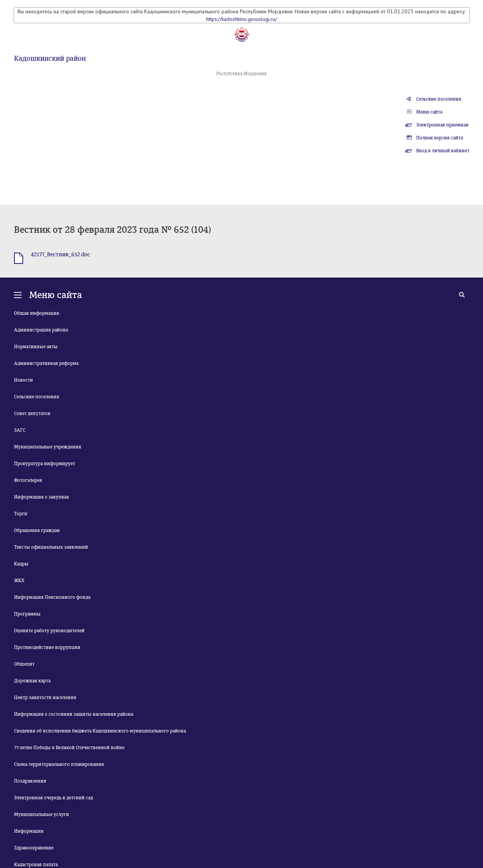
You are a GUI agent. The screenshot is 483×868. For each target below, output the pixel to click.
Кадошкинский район (50, 58)
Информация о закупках (42, 497)
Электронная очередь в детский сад (53, 798)
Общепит (24, 664)
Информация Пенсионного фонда (52, 597)
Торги (21, 514)
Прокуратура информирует (45, 464)
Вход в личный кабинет (443, 151)
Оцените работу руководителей (49, 631)
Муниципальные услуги (42, 814)
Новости (24, 380)
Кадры (21, 564)
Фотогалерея (28, 480)
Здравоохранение (34, 848)
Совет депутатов (32, 413)
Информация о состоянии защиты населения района (74, 714)
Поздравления (30, 781)
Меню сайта (429, 112)
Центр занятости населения (45, 698)
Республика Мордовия (241, 74)
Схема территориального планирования (59, 764)
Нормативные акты (36, 347)
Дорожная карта (32, 681)
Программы (27, 614)
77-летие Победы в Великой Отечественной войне (69, 748)
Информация (29, 831)
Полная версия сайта (440, 138)
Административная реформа (46, 363)
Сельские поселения (439, 99)
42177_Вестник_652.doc (60, 255)
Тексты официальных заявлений (51, 547)
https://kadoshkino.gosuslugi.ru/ (241, 19)
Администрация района (41, 330)
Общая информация (37, 313)
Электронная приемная (442, 125)
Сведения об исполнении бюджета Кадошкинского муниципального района (100, 731)
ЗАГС (20, 430)
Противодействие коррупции (47, 647)
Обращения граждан (37, 530)
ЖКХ (19, 581)
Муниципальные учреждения (48, 447)
